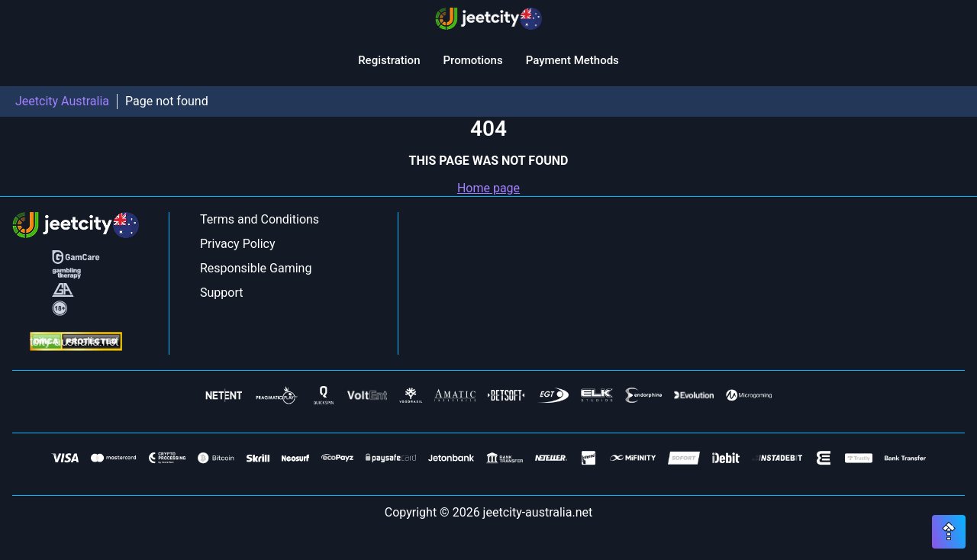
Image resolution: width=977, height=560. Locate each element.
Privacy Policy (238, 244)
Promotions (472, 60)
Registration (389, 60)
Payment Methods (572, 60)
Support (221, 293)
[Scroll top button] (949, 532)
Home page (488, 188)
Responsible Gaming (256, 268)
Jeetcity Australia (62, 101)
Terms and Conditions (260, 219)
